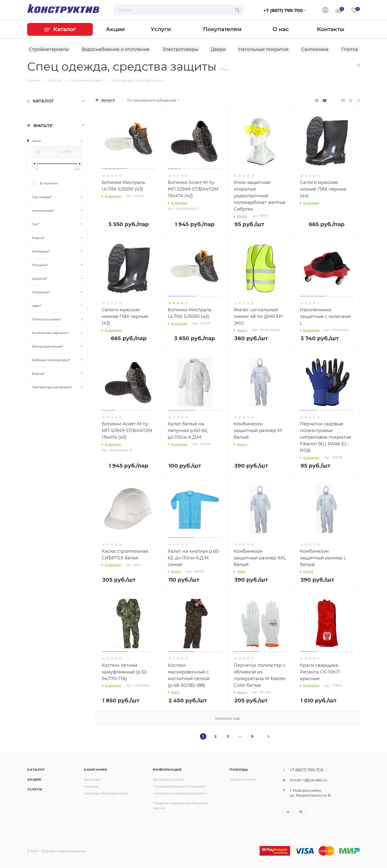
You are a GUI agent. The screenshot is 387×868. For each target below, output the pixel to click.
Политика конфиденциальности (180, 793)
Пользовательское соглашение (179, 786)
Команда (91, 786)
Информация (167, 769)
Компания (95, 769)
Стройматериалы (49, 49)
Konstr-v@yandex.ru (309, 780)
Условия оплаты (243, 779)
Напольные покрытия (263, 49)
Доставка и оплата (168, 779)
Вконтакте (288, 812)
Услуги (35, 789)
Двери (218, 49)
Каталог (36, 769)
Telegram (300, 812)
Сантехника (315, 49)
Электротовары (180, 49)
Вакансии (92, 779)
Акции (34, 779)
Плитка (350, 49)
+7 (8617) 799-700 (283, 11)
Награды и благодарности (106, 793)
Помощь (239, 769)
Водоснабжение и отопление (116, 49)
